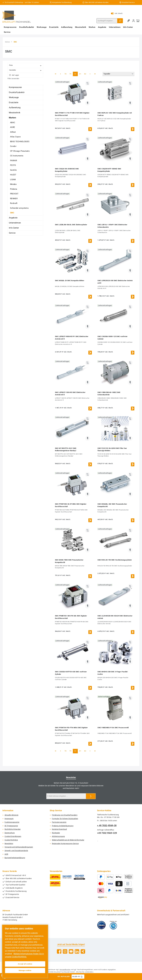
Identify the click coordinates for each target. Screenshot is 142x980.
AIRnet (13, 132)
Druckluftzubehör (17, 92)
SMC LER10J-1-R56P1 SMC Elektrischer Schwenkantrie (112, 226)
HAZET (13, 175)
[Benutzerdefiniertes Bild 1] (101, 925)
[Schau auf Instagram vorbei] (65, 951)
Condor (13, 146)
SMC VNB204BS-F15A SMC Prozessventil (113, 728)
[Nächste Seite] (90, 74)
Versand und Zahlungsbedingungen (19, 847)
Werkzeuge (14, 97)
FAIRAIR (13, 161)
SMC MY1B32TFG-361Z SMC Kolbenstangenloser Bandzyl (66, 449)
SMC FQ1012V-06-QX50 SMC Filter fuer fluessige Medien (112, 449)
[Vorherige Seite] (61, 74)
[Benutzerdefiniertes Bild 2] (113, 925)
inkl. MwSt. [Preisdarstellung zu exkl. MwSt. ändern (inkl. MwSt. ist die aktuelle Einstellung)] (117, 13)
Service (12, 233)
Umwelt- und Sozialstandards (16, 851)
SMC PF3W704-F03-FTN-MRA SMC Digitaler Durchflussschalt (71, 729)
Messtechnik (15, 113)
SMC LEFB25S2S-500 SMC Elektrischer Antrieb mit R (115, 282)
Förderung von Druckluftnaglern (65, 815)
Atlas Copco (15, 137)
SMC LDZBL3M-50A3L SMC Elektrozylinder (71, 225)
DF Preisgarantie (11, 826)
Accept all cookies (25, 964)
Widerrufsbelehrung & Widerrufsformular (68, 840)
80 (76, 74)
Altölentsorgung (58, 836)
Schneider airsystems (19, 208)
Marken (12, 118)
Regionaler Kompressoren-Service (65, 844)
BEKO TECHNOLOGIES (20, 142)
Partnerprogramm (59, 822)
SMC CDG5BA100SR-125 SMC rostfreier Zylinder (112, 338)
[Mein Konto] (133, 21)
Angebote (13, 218)
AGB (6, 854)
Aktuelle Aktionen (11, 815)
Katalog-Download (59, 829)
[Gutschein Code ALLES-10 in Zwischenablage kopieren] (82, 977)
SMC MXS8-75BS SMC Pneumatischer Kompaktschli (69, 561)
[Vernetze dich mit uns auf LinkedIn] (77, 951)
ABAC (13, 123)
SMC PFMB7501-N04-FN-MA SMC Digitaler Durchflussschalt (71, 617)
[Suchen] (120, 21)
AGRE (13, 127)
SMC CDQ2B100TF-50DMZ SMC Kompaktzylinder (109, 170)
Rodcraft (14, 203)
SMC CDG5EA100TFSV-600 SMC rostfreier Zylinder (71, 673)
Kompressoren (15, 87)
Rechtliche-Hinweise (13, 829)
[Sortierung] (118, 74)
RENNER (14, 199)
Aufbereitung (15, 108)
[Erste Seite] (56, 74)
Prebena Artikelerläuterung (63, 826)
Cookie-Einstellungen (13, 836)
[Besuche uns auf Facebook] (59, 951)
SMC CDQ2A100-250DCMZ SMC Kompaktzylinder (67, 170)
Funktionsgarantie (12, 822)
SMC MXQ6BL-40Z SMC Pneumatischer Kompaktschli (112, 505)
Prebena (14, 189)
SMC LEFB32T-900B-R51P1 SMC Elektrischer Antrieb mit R (72, 338)
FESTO (13, 165)
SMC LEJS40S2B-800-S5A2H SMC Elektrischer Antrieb (115, 617)
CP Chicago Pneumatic (20, 151)
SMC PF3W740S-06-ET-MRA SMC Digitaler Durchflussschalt (71, 505)
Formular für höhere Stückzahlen (65, 819)
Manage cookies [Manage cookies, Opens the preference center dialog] (25, 970)
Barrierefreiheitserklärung (15, 858)
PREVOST (14, 194)
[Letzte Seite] (95, 74)
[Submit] (91, 796)
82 (86, 74)
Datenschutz (10, 833)
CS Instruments (17, 156)
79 (71, 74)
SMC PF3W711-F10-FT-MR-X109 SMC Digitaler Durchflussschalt (72, 114)
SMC (12, 213)
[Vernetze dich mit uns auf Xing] (83, 951)
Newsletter (9, 844)
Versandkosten (65, 970)
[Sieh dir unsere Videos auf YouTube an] (71, 951)
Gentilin (13, 170)
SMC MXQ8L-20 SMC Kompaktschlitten (70, 281)
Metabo (13, 184)
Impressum (9, 819)
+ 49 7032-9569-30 (107, 825)
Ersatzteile (14, 102)
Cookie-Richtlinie (11, 840)
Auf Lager (15, 75)
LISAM (13, 180)
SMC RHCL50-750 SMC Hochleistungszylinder (115, 560)
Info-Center (14, 228)
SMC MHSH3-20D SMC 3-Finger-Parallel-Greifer (113, 673)
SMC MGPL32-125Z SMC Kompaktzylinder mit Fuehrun (115, 114)
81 (81, 74)
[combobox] (107, 21)
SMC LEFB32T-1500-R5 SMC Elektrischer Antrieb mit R (70, 394)
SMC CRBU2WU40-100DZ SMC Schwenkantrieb (109, 394)
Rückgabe (56, 833)
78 (66, 74)
